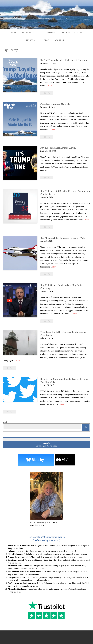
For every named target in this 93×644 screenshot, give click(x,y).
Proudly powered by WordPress (15, 631)
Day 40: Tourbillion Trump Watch (56, 142)
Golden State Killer (72, 33)
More (88, 82)
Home (14, 33)
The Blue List (29, 33)
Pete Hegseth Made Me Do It (53, 101)
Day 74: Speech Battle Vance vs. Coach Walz (60, 229)
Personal (31, 40)
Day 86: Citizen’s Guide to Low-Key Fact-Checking (64, 273)
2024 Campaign (48, 33)
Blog (46, 40)
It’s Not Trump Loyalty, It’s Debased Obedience (62, 60)
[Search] (86, 409)
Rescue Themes (51, 631)
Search (5, 404)
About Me (59, 40)
